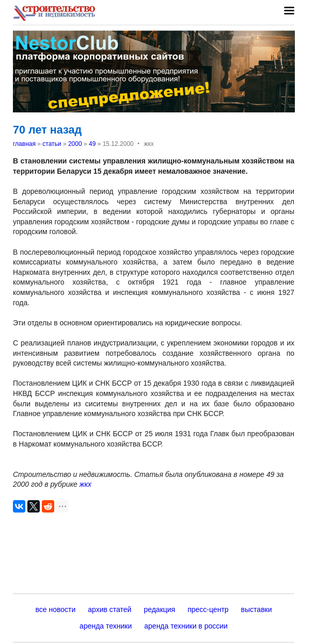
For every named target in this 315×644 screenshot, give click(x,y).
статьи (52, 144)
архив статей (109, 609)
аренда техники (106, 626)
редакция (159, 609)
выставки (257, 609)
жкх (85, 484)
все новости (55, 609)
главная (24, 144)
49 (92, 144)
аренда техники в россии (186, 626)
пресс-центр (208, 609)
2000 (75, 144)
